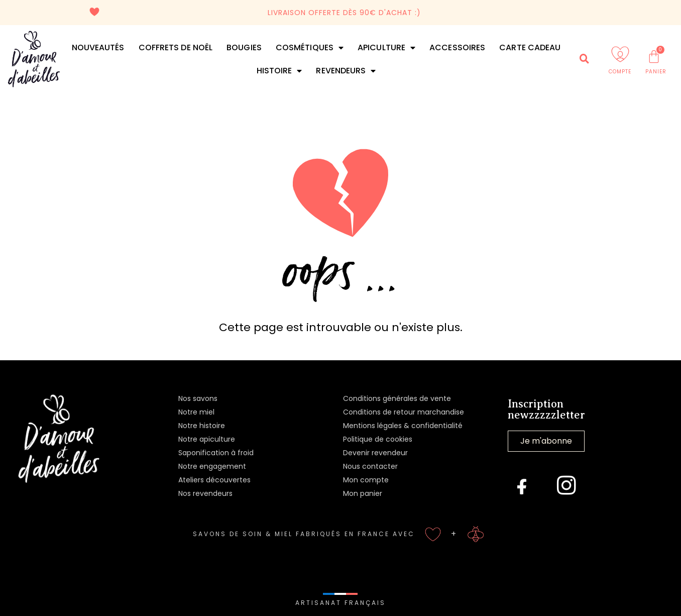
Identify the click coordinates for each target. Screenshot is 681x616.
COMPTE (620, 72)
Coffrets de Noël (176, 47)
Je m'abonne (546, 441)
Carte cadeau (530, 47)
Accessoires (457, 47)
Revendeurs (346, 71)
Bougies (244, 47)
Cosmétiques (310, 48)
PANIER (656, 72)
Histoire (279, 71)
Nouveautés (98, 47)
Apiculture (386, 48)
